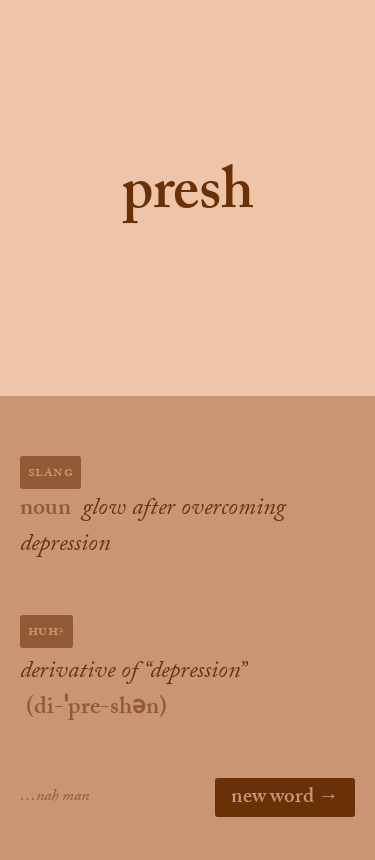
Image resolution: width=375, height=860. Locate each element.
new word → (285, 799)
